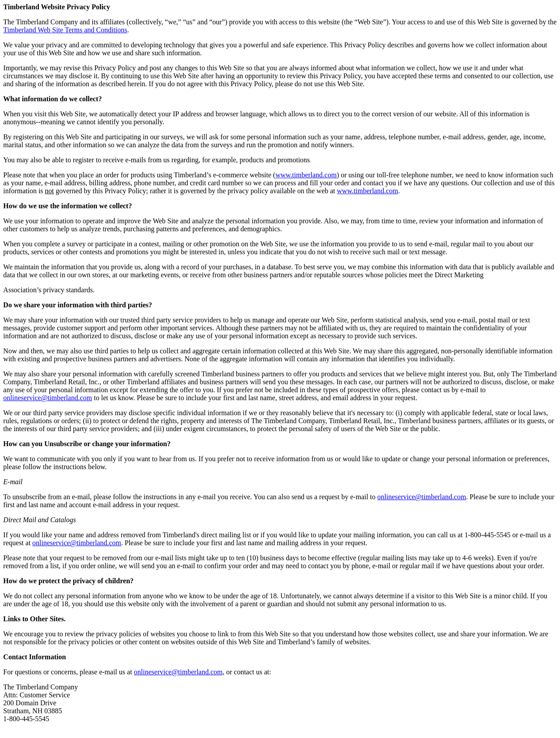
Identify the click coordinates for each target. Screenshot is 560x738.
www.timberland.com (306, 175)
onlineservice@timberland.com (422, 497)
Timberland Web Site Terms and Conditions (65, 30)
